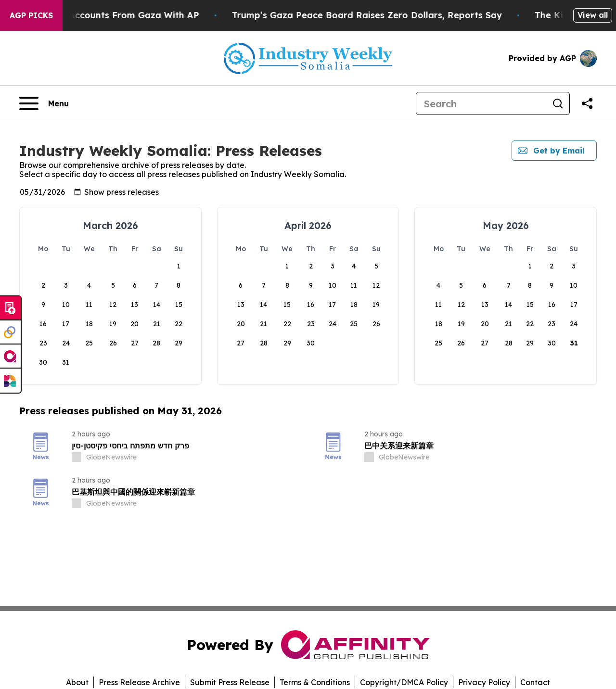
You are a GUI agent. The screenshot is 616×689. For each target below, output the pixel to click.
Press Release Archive (139, 682)
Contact (535, 682)
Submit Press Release (230, 682)
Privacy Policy (484, 682)
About (77, 682)
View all (593, 15)
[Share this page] (587, 103)
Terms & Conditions (315, 682)
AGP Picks (31, 15)
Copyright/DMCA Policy (404, 682)
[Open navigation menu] (44, 103)
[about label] (77, 457)
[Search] (481, 103)
